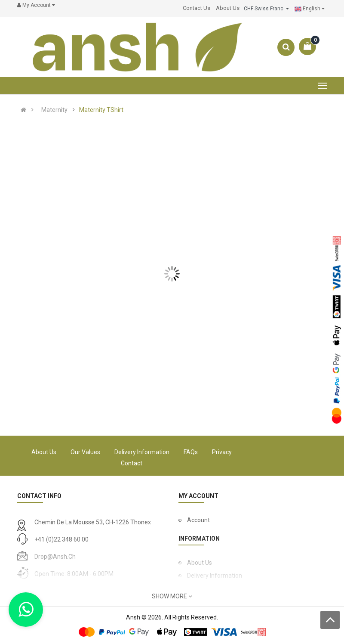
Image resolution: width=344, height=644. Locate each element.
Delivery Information (142, 452)
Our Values (85, 452)
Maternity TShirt (101, 110)
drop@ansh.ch (55, 557)
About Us (44, 452)
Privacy (222, 452)
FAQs (191, 452)
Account (198, 520)
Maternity (54, 110)
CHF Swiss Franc (266, 9)
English (310, 9)
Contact (132, 463)
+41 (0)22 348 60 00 (61, 539)
